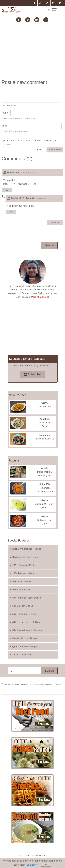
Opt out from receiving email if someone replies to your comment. (29, 142)
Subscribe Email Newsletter (27, 359)
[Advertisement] (33, 52)
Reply (7, 190)
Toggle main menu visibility (60, 10)
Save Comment (55, 150)
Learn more (33, 865)
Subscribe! (32, 374)
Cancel (38, 150)
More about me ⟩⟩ (40, 297)
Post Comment (55, 222)
